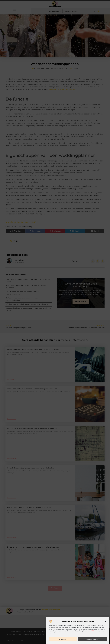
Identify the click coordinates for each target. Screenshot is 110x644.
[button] (106, 621)
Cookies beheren (92, 639)
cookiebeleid (93, 631)
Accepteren (63, 639)
